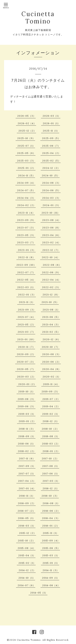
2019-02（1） (51, 414)
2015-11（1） (51, 533)
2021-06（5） (51, 317)
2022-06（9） (51, 272)
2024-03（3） (51, 198)
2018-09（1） (27, 436)
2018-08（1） (51, 436)
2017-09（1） (27, 466)
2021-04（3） (51, 324)
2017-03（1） (51, 481)
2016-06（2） (51, 511)
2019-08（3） (27, 399)
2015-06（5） (51, 548)
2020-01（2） (27, 384)
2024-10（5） (51, 175)
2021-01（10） (26, 339)
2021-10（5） (50, 302)
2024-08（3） (51, 183)
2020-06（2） (51, 362)
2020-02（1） (52, 377)
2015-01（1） (51, 563)
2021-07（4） (26, 317)
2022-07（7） (26, 272)
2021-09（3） (27, 310)
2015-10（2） (26, 540)
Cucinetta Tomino (38, 18)
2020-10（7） (51, 347)
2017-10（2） (50, 458)
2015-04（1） (27, 555)
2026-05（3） (26, 116)
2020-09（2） (26, 354)
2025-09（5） (51, 138)
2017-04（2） (27, 481)
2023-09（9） (26, 220)
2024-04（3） (26, 198)
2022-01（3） (27, 295)
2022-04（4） (51, 280)
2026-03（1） (51, 116)
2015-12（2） (28, 533)
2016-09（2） (27, 503)
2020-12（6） (51, 339)
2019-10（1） (27, 391)
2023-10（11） (51, 213)
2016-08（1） (51, 503)
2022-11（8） (27, 257)
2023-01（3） (27, 250)
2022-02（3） (51, 287)
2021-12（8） (51, 295)
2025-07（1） (26, 146)
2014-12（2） (27, 570)
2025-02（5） (51, 161)
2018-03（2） (51, 444)
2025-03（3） (26, 161)
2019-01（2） (27, 421)
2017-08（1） (51, 466)
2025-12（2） (27, 131)
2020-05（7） (26, 369)
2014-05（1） (39, 593)
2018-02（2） (27, 451)
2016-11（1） (27, 496)
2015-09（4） (51, 540)
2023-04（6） (51, 235)
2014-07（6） (26, 585)
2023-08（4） (51, 220)
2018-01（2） (51, 451)
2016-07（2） (26, 511)
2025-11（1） (51, 131)
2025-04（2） (51, 153)
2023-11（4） (26, 213)
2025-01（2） (27, 168)
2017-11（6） (27, 458)
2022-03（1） (26, 287)
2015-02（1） (27, 563)
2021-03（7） (26, 332)
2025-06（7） (51, 146)
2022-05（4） (26, 280)
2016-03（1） (27, 526)
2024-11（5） (27, 175)
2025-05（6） (26, 153)
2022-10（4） (51, 257)
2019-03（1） (27, 414)
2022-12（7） (51, 250)
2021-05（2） (27, 324)
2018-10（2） (50, 429)
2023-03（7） (26, 242)
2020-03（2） (26, 377)
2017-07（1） (27, 473)
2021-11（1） (27, 302)
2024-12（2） (51, 168)
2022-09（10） (26, 265)
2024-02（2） (26, 205)
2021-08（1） (51, 310)
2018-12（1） (51, 421)
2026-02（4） (27, 123)
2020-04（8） (51, 369)
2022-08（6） (52, 265)
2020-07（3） (26, 362)
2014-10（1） (27, 578)
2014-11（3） (51, 570)
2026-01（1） (51, 123)
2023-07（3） (26, 228)
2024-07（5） (26, 190)
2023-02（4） (51, 242)
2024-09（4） (26, 183)
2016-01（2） (51, 526)
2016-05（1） (26, 518)
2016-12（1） (51, 488)
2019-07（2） (51, 399)
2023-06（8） (51, 228)
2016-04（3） (51, 518)
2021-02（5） (51, 332)
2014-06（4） (51, 585)
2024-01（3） (51, 205)
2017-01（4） (27, 488)
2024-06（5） (51, 190)
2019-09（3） (50, 391)
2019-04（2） (51, 406)
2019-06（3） (27, 406)
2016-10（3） (50, 496)
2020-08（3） (51, 354)
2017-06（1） (51, 473)
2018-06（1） (26, 444)
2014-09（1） (51, 578)
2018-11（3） (27, 429)
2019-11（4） (51, 384)
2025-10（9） (26, 138)
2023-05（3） (26, 235)
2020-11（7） (27, 347)
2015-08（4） (27, 548)
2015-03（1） (51, 555)
